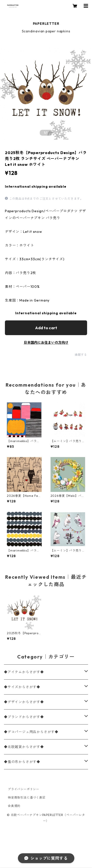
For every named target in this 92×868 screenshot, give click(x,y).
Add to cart (46, 328)
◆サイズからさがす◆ (22, 687)
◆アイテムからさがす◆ (24, 672)
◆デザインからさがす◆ (24, 702)
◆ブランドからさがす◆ (24, 717)
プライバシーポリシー (24, 789)
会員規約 (14, 806)
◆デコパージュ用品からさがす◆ (31, 732)
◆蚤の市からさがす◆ (22, 762)
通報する (81, 355)
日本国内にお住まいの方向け (46, 342)
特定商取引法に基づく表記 (27, 797)
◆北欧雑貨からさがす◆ (24, 747)
